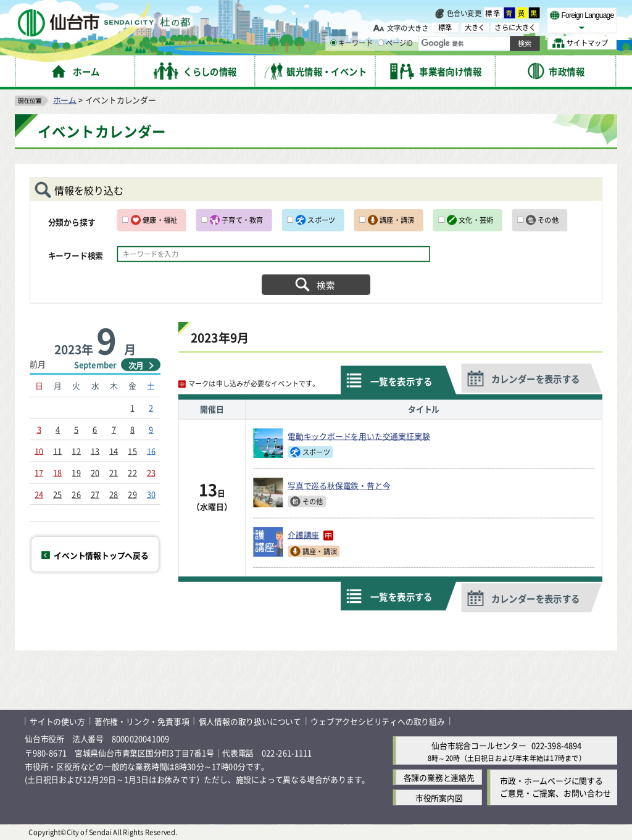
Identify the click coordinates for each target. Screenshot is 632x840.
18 (57, 472)
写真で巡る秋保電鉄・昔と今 (339, 485)
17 (39, 472)
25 (57, 493)
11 (57, 450)
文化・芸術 (476, 220)
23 (151, 472)
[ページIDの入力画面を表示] (381, 43)
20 (95, 472)
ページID (396, 43)
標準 (493, 13)
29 (132, 493)
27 (95, 493)
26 (76, 493)
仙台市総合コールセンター (479, 745)
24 (39, 493)
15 (132, 450)
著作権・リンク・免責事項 (142, 721)
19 (76, 472)
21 (114, 472)
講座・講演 (397, 220)
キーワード (351, 43)
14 (114, 450)
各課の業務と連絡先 (439, 777)
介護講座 (310, 535)
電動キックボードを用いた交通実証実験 (359, 436)
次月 (136, 365)
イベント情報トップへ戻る (101, 555)
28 (114, 493)
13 (95, 450)
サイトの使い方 (57, 721)
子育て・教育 (242, 220)
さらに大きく (515, 27)
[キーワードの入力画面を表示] (333, 43)
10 (39, 450)
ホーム (65, 99)
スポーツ (321, 220)
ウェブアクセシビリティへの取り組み (378, 721)
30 (151, 493)
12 (76, 450)
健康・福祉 (160, 220)
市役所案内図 (439, 797)
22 (132, 472)
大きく (475, 27)
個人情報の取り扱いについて (250, 721)
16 (151, 450)
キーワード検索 (76, 255)
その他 (548, 220)
